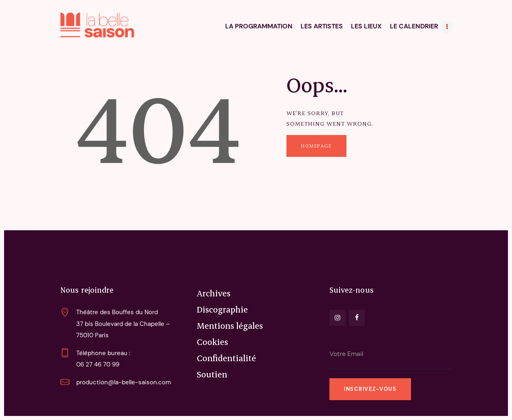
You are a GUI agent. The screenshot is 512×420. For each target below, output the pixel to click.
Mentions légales (230, 326)
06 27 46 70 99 (98, 364)
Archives (214, 293)
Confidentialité (226, 358)
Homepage (316, 146)
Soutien (212, 374)
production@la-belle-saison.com (124, 382)
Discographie (222, 309)
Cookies (212, 342)
